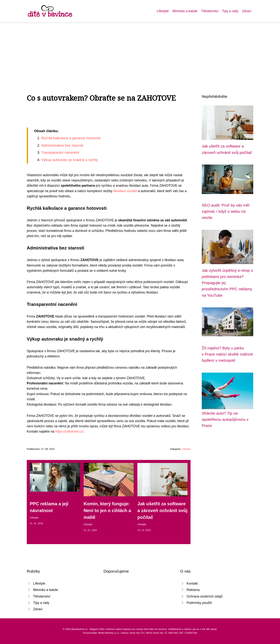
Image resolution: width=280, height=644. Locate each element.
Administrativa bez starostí (62, 145)
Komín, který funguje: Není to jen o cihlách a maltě (107, 510)
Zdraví (247, 11)
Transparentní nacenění (60, 152)
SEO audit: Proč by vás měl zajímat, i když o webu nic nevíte (226, 211)
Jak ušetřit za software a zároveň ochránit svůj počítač (162, 510)
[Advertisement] (140, 50)
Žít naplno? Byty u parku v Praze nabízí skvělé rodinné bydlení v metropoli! (227, 354)
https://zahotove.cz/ (69, 431)
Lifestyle (163, 11)
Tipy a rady (230, 11)
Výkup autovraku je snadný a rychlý (69, 160)
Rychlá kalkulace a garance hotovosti (71, 138)
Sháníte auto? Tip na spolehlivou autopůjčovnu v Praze (225, 419)
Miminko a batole (185, 11)
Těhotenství (210, 11)
